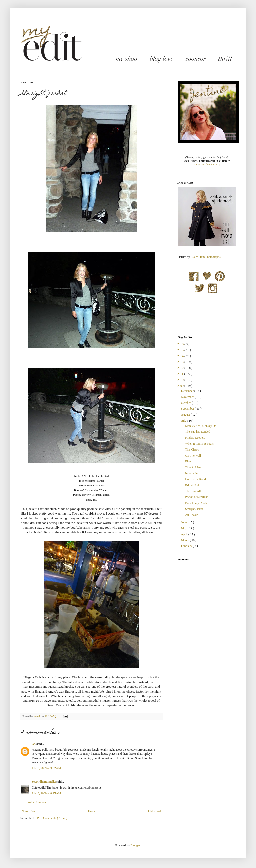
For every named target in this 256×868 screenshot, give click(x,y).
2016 (181, 344)
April (185, 534)
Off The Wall (193, 456)
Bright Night (193, 485)
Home (92, 811)
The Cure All (193, 491)
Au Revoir (191, 515)
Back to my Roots (196, 503)
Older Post (154, 811)
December (188, 391)
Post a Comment (37, 802)
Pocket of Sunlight (196, 497)
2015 (181, 350)
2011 (181, 374)
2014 (181, 356)
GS (34, 744)
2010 (181, 380)
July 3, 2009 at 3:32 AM (46, 768)
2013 (181, 362)
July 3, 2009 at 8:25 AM (46, 793)
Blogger (135, 845)
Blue (188, 461)
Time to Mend (194, 467)
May (184, 528)
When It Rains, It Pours (199, 444)
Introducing (192, 473)
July (184, 421)
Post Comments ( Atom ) (52, 818)
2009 (181, 386)
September (188, 409)
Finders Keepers (195, 438)
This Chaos (192, 449)
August (186, 415)
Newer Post (29, 811)
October (186, 403)
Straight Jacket (194, 509)
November (188, 397)
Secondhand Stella (44, 782)
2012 (181, 368)
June (184, 522)
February (187, 546)
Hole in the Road (195, 479)
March (185, 540)
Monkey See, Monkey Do (201, 426)
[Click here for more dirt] (207, 164)
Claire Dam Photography (206, 257)
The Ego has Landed (198, 432)
